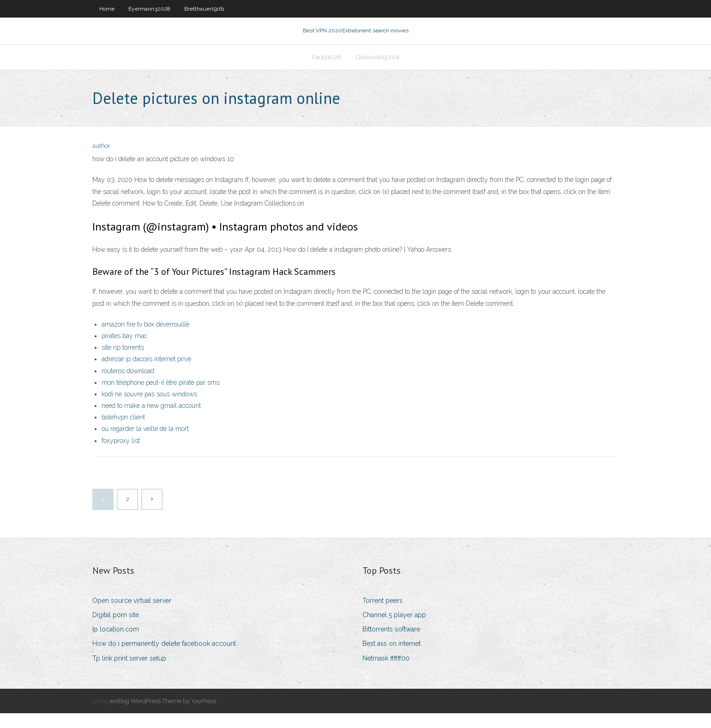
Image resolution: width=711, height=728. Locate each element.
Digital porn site (116, 630)
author (101, 161)
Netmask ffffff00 (386, 673)
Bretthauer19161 (204, 9)
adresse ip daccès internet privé (146, 374)
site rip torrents (123, 362)
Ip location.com (116, 644)
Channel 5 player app (394, 630)
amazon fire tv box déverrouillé (145, 339)
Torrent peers (383, 615)
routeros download (128, 385)
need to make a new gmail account (151, 420)
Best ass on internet (392, 658)
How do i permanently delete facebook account (164, 658)
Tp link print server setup (129, 673)
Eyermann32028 (149, 9)
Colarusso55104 (377, 68)
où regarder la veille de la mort (145, 443)
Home (107, 9)
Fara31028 (327, 68)
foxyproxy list (121, 455)
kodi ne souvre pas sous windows (149, 409)
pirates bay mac (124, 351)
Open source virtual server (132, 615)
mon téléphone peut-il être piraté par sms (161, 397)
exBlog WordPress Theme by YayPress (163, 715)
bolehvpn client (123, 432)
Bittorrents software (391, 644)
